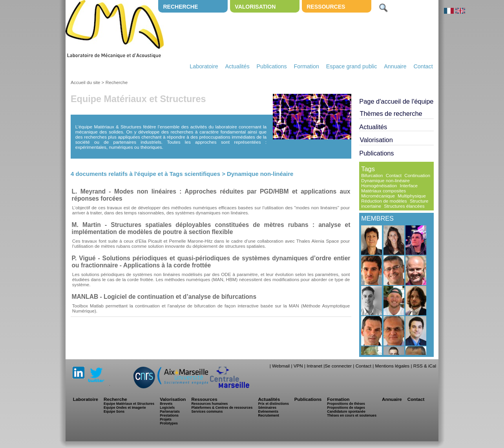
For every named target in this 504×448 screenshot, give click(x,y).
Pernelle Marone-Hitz (191, 241)
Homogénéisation (379, 186)
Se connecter (338, 366)
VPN (298, 366)
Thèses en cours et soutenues (352, 415)
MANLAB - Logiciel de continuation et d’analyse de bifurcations (164, 297)
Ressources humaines (209, 404)
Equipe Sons (114, 411)
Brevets (166, 404)
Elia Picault (150, 241)
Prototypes (169, 423)
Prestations (169, 415)
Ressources (326, 7)
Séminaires (267, 408)
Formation (307, 66)
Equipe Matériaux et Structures (129, 404)
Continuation (417, 175)
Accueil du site (85, 82)
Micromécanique (378, 196)
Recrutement (268, 415)
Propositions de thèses (346, 404)
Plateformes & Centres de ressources (222, 408)
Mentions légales (392, 366)
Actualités (237, 66)
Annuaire (395, 66)
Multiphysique (412, 196)
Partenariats (170, 411)
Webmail (281, 366)
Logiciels (167, 408)
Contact (423, 66)
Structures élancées (404, 206)
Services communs (207, 411)
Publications (271, 66)
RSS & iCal (425, 366)
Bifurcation (372, 175)
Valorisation (255, 7)
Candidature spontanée (346, 411)
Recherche (180, 7)
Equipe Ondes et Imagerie (125, 408)
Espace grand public (352, 66)
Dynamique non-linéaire (385, 180)
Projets (166, 419)
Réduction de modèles (384, 201)
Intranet (314, 366)
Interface (409, 186)
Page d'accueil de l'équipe (396, 101)
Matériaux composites (383, 191)
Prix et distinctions (273, 404)
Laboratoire (204, 66)
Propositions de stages (346, 408)
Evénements (268, 411)
